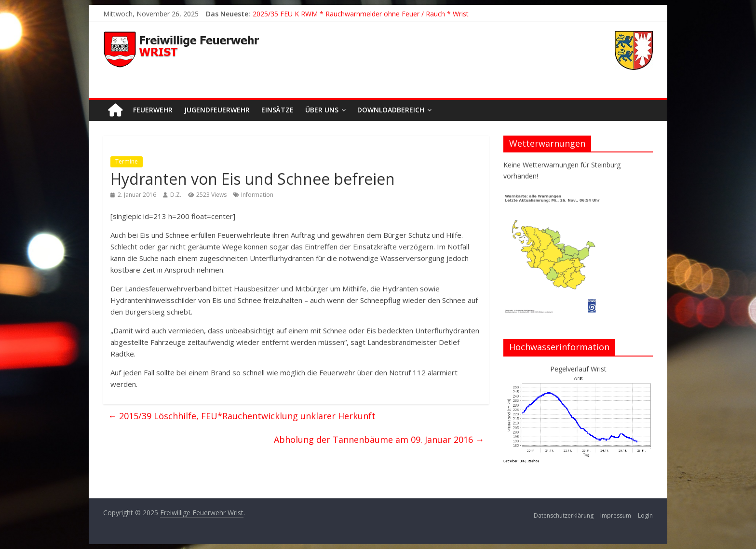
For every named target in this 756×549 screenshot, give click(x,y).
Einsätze (277, 110)
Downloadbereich (391, 110)
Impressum (616, 515)
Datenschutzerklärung (564, 515)
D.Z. (176, 195)
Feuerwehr (153, 110)
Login (645, 515)
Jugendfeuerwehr (217, 110)
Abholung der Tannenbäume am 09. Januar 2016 (379, 439)
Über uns (322, 110)
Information (257, 195)
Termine (127, 161)
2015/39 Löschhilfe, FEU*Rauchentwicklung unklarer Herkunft (242, 416)
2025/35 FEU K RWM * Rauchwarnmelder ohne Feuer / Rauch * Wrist (361, 14)
